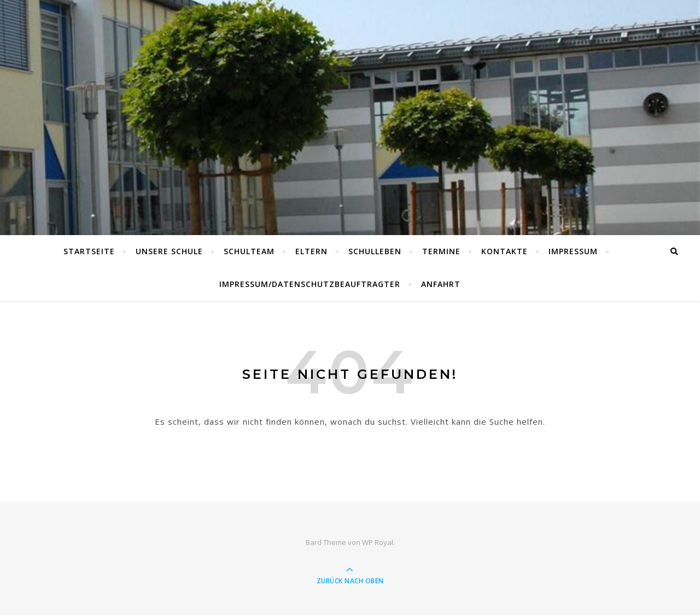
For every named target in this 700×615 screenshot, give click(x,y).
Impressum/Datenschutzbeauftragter (310, 284)
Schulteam (249, 251)
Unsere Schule (169, 251)
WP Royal (378, 542)
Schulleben (375, 251)
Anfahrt (441, 284)
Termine (441, 251)
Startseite (89, 251)
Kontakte (504, 251)
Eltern (311, 251)
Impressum (573, 251)
